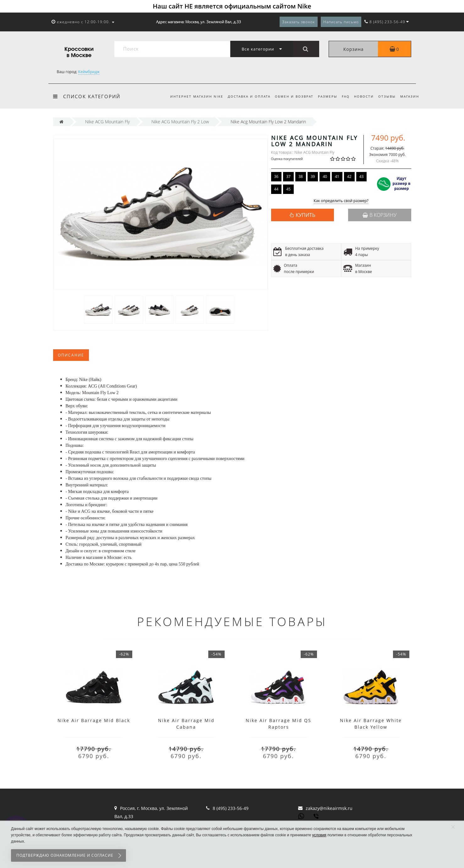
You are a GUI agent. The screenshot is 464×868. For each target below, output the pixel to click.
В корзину (379, 215)
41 (337, 177)
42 (349, 177)
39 (313, 177)
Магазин (410, 96)
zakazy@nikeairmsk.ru (329, 808)
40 (325, 177)
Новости (362, 96)
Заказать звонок (299, 22)
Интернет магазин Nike (190, 96)
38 (301, 177)
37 (288, 177)
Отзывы (386, 96)
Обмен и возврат (289, 96)
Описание (71, 355)
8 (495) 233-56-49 (231, 808)
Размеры (324, 96)
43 (362, 177)
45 (288, 189)
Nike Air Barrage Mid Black (94, 720)
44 (276, 189)
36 (276, 177)
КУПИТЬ (305, 215)
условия (319, 835)
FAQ (343, 96)
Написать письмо (341, 22)
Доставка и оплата (243, 96)
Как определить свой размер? (341, 201)
